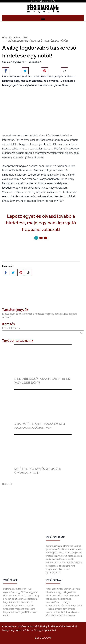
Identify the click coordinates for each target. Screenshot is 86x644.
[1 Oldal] (41, 238)
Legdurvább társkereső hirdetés (43, 1)
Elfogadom (43, 638)
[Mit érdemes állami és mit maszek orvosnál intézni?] (43, 465)
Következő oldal (41, 247)
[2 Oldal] (46, 238)
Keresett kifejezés (11, 328)
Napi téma (22, 37)
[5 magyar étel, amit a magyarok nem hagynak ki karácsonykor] (43, 420)
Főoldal (7, 37)
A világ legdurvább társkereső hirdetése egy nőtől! (37, 41)
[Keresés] (81, 333)
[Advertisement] (43, 505)
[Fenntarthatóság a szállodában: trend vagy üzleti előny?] (43, 375)
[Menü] (43, 18)
